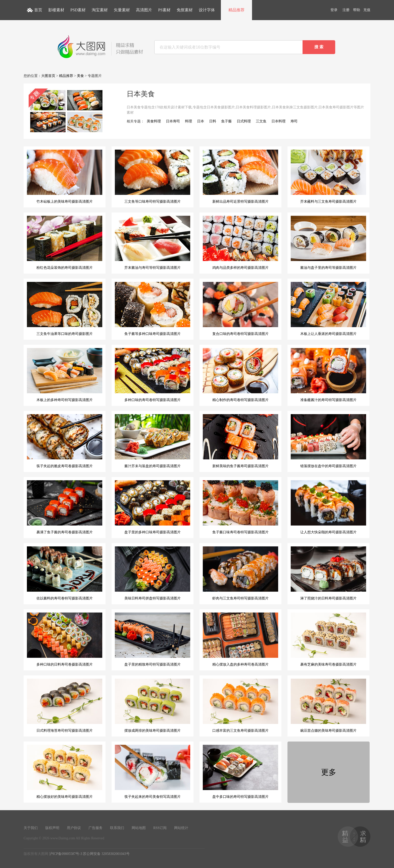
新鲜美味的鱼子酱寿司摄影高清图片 (240, 441)
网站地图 (139, 828)
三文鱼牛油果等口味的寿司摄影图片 (65, 309)
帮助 (357, 10)
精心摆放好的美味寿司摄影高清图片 (65, 772)
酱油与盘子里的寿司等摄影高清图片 (328, 243)
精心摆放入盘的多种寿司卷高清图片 (240, 639)
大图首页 (48, 76)
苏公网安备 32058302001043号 (106, 854)
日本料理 (278, 121)
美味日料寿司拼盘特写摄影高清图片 (153, 573)
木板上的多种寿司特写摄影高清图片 (65, 375)
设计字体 (207, 10)
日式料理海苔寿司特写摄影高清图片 (65, 706)
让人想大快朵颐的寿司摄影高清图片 (328, 507)
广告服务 (95, 828)
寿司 (294, 121)
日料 (213, 121)
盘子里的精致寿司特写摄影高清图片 (153, 639)
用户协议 (74, 828)
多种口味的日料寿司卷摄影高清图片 (65, 639)
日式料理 (244, 121)
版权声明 (52, 828)
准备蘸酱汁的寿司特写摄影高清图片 (328, 375)
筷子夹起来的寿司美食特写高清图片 (153, 772)
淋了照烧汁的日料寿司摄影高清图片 (328, 573)
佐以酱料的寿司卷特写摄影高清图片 (65, 573)
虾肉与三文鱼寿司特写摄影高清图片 (240, 573)
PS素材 (164, 10)
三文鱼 (261, 121)
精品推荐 (236, 10)
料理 (188, 121)
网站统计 (181, 828)
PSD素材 (78, 10)
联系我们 (117, 828)
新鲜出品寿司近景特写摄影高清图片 (240, 177)
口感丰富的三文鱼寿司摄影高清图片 (240, 706)
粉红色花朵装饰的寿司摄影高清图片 (65, 243)
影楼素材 (56, 10)
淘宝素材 (100, 10)
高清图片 (144, 10)
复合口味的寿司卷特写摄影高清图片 (240, 309)
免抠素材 (185, 10)
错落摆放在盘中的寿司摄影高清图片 (328, 441)
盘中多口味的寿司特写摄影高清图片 (240, 772)
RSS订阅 (160, 828)
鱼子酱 (226, 121)
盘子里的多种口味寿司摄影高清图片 (153, 507)
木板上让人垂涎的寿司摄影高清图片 (328, 309)
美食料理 (154, 121)
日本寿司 (173, 121)
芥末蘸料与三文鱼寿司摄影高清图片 (328, 177)
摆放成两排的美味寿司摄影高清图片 (153, 706)
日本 (201, 121)
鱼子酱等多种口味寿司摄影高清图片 (153, 309)
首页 (38, 10)
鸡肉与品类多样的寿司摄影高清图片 (240, 243)
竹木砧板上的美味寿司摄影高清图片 (65, 177)
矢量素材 (122, 10)
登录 (334, 10)
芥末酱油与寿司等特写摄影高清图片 (153, 243)
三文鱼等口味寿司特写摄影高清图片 (153, 177)
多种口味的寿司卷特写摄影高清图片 (153, 375)
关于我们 (31, 828)
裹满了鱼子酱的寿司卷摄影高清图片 (65, 507)
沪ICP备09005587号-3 (66, 854)
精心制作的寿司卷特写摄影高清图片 (240, 375)
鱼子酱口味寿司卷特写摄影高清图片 (240, 507)
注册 (346, 10)
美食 (80, 76)
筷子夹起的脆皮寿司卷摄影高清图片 (65, 441)
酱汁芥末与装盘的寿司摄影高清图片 (153, 441)
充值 (367, 10)
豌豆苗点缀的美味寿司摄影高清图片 (328, 706)
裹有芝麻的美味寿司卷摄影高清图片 (328, 639)
